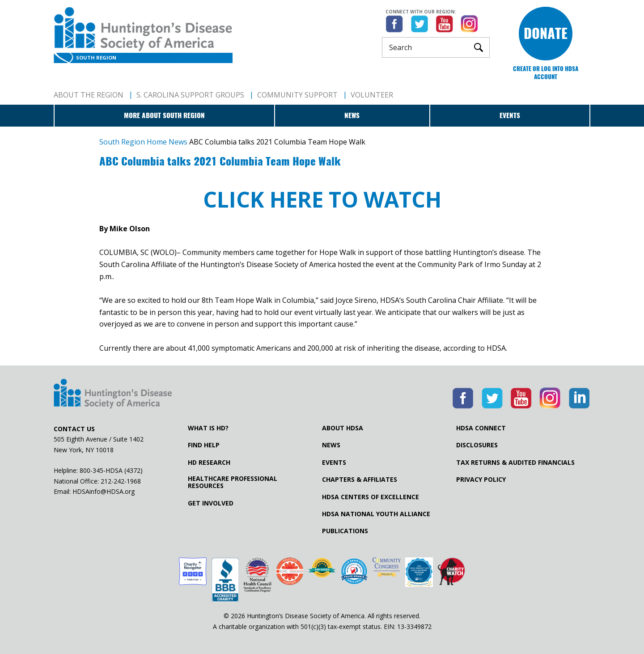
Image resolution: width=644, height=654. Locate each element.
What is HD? (208, 428)
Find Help (204, 445)
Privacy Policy (481, 480)
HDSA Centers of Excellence (371, 497)
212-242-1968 (121, 481)
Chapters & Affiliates (360, 480)
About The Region (89, 95)
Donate (546, 33)
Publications (345, 531)
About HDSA (343, 428)
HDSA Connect (481, 428)
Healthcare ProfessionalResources (233, 482)
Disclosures (477, 445)
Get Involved (211, 503)
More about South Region (164, 115)
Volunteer (372, 95)
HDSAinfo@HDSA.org (104, 491)
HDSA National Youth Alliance (376, 514)
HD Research (209, 463)
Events (510, 115)
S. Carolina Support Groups (190, 95)
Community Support (297, 95)
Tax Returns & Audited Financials (515, 463)
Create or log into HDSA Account (546, 73)
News (352, 115)
